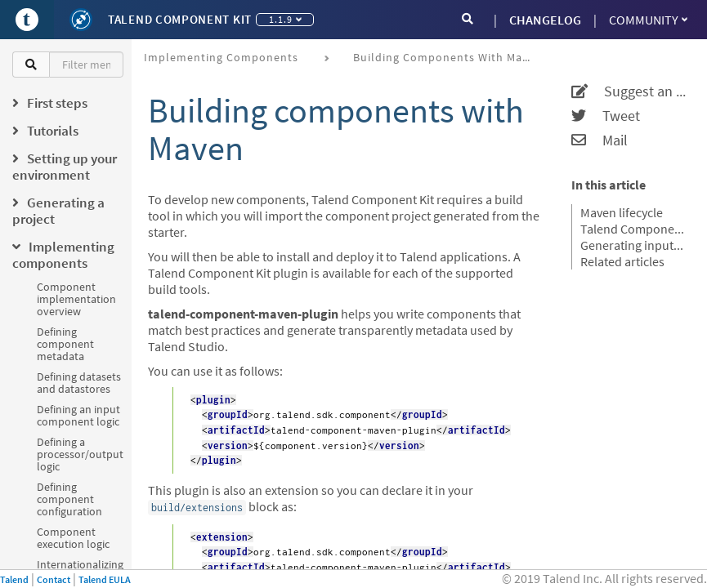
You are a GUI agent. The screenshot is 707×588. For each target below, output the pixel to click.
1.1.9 (285, 19)
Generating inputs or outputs (633, 245)
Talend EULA (105, 579)
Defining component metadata (65, 344)
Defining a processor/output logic (80, 454)
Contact (54, 579)
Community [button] (648, 20)
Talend (14, 579)
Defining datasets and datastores (79, 383)
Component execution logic (73, 538)
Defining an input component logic (78, 415)
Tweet (606, 116)
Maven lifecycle (622, 212)
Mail (600, 140)
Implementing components (221, 57)
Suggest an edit (629, 91)
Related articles (622, 261)
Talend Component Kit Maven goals (633, 229)
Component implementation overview (76, 299)
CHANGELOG (545, 20)
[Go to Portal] (27, 20)
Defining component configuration (69, 499)
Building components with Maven (448, 57)
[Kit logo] (81, 20)
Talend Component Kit (180, 19)
